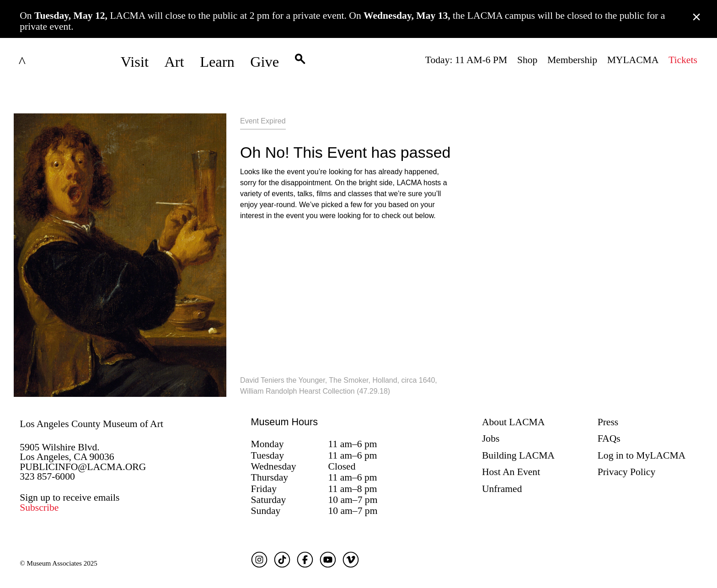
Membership (572, 60)
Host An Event (511, 472)
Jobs (491, 438)
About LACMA (513, 422)
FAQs (609, 438)
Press (608, 422)
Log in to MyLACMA (642, 455)
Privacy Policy (627, 472)
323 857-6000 (47, 476)
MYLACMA (633, 60)
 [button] (300, 62)
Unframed (502, 489)
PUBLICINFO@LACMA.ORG (83, 467)
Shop (527, 60)
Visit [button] (135, 62)
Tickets (683, 60)
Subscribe (39, 508)
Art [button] (174, 62)
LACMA (46, 62)
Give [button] (265, 62)
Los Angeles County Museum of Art (91, 424)
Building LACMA (518, 455)
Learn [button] (217, 62)
